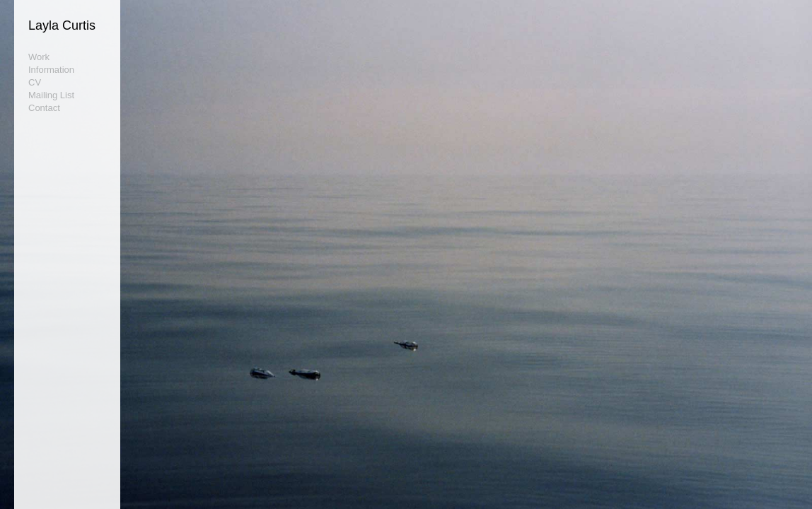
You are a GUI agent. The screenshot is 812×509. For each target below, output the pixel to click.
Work (39, 57)
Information (51, 70)
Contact (44, 108)
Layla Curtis (62, 25)
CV (35, 82)
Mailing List (51, 95)
